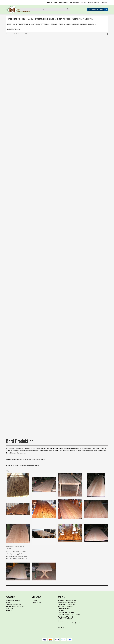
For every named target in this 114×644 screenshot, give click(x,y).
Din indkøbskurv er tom (98, 9)
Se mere (9, 610)
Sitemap (61, 627)
